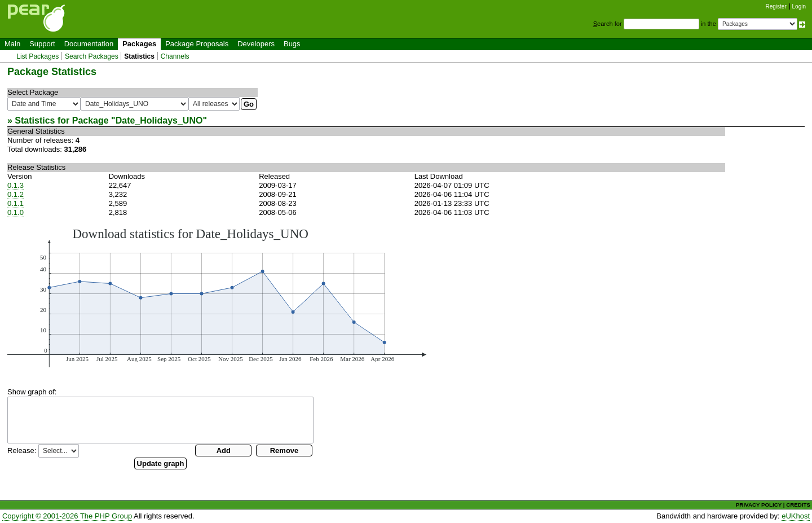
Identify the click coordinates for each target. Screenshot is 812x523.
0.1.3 (16, 185)
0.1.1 (16, 203)
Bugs (292, 44)
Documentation (89, 44)
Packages (139, 44)
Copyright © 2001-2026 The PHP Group (67, 516)
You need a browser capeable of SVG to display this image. (217, 297)
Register (776, 6)
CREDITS (798, 505)
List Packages (37, 56)
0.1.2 (16, 194)
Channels (175, 56)
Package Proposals (197, 44)
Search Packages (92, 56)
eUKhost (796, 516)
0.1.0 (16, 212)
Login (799, 6)
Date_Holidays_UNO (159, 120)
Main (12, 44)
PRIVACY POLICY (759, 505)
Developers (256, 44)
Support (42, 44)
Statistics (139, 56)
